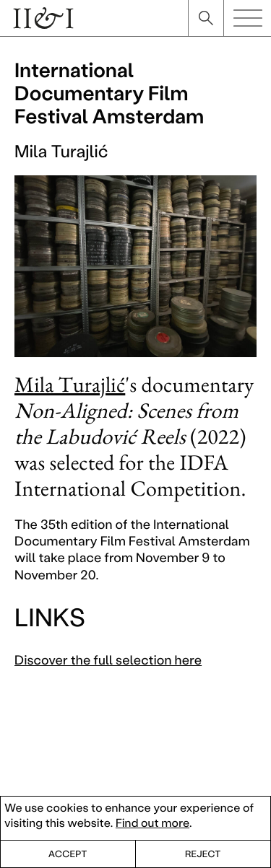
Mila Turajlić (70, 384)
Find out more (152, 823)
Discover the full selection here (108, 659)
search (206, 18)
